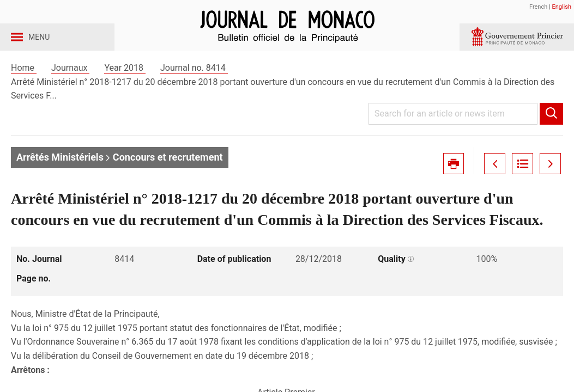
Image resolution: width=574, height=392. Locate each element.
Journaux (70, 86)
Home (24, 86)
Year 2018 (125, 86)
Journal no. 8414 (194, 86)
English (561, 7)
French (538, 7)
